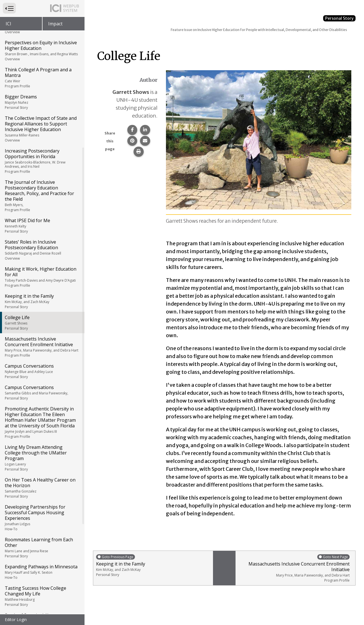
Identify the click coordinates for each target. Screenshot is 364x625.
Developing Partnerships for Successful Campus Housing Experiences (42, 380)
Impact (55, 24)
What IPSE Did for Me (42, 88)
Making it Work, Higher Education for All (42, 139)
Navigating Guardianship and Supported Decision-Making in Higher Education (42, 521)
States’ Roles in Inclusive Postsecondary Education (42, 112)
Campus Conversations (42, 233)
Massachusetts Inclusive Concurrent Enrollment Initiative (42, 209)
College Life (42, 185)
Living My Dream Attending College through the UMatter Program (42, 320)
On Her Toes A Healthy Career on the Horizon (42, 350)
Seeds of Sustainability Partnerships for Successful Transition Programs (42, 488)
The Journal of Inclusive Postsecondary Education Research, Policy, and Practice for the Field (42, 58)
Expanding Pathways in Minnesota (42, 434)
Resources (16, 597)
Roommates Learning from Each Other (42, 410)
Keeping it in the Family (42, 163)
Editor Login (16, 620)
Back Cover (17, 609)
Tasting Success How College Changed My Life (42, 458)
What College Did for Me (42, 545)
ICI (8, 24)
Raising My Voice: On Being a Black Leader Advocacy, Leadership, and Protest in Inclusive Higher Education (42, 573)
